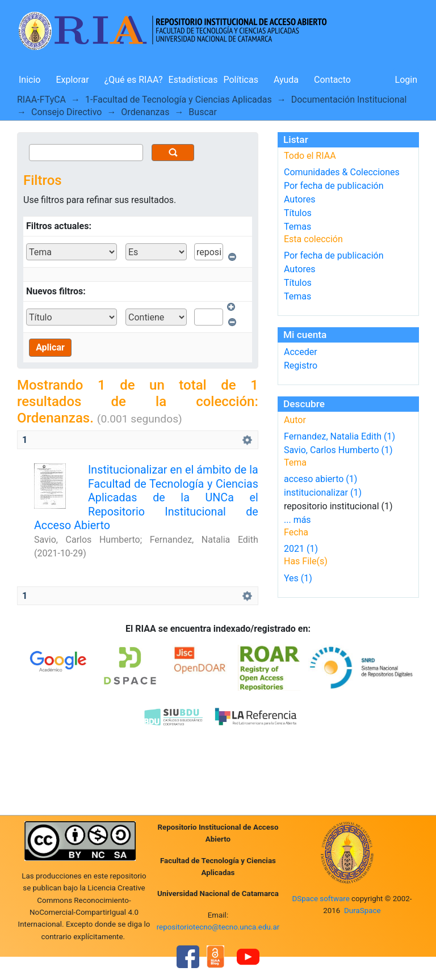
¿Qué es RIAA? (134, 80)
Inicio (30, 80)
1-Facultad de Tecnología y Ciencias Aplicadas (179, 100)
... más (297, 520)
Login (406, 80)
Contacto (332, 80)
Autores (299, 199)
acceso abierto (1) (320, 479)
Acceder (301, 352)
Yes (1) (298, 578)
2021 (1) (301, 549)
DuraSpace (362, 911)
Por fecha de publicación (334, 186)
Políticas (241, 80)
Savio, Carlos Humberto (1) (338, 450)
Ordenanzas (145, 112)
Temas (297, 227)
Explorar (72, 80)
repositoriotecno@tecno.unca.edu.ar (218, 927)
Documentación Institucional (349, 100)
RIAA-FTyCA (41, 100)
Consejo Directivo (66, 112)
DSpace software (320, 899)
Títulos (298, 213)
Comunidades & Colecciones (342, 172)
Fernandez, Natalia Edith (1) (339, 436)
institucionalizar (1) (323, 493)
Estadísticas (193, 80)
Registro (301, 366)
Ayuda (286, 80)
